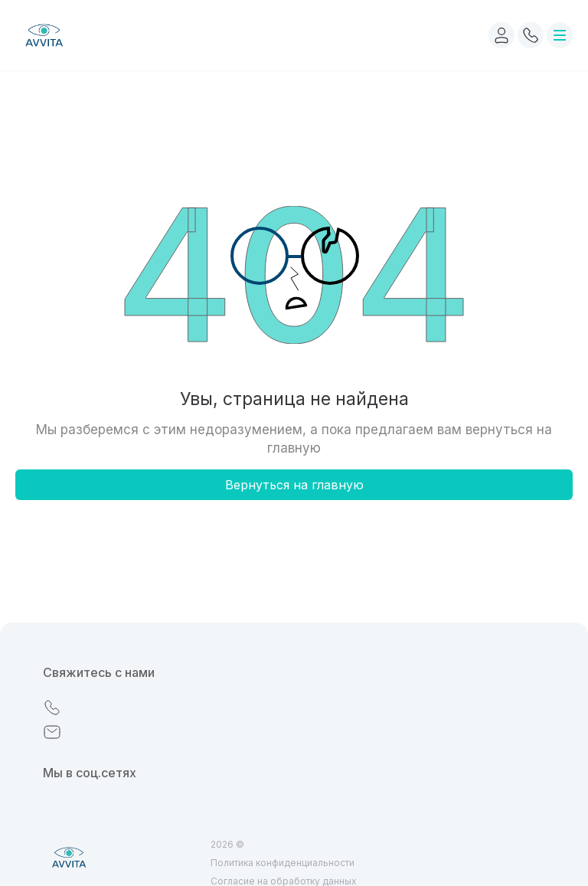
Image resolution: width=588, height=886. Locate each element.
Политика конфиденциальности (283, 863)
